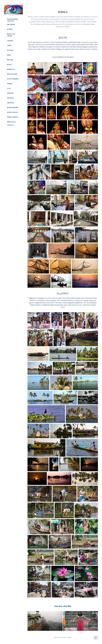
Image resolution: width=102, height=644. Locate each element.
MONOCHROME (13, 107)
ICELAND (10, 50)
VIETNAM (10, 98)
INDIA (9, 55)
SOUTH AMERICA (13, 79)
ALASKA (10, 29)
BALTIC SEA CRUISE (11, 35)
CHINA (9, 45)
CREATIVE (10, 103)
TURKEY (10, 84)
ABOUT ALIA (11, 122)
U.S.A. (9, 88)
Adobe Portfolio (67, 637)
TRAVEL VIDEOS (13, 117)
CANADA (10, 41)
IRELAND (10, 60)
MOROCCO (11, 69)
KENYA (9, 64)
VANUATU (10, 93)
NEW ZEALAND (12, 74)
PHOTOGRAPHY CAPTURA (12, 20)
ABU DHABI (11, 24)
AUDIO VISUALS (12, 112)
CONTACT (11, 125)
